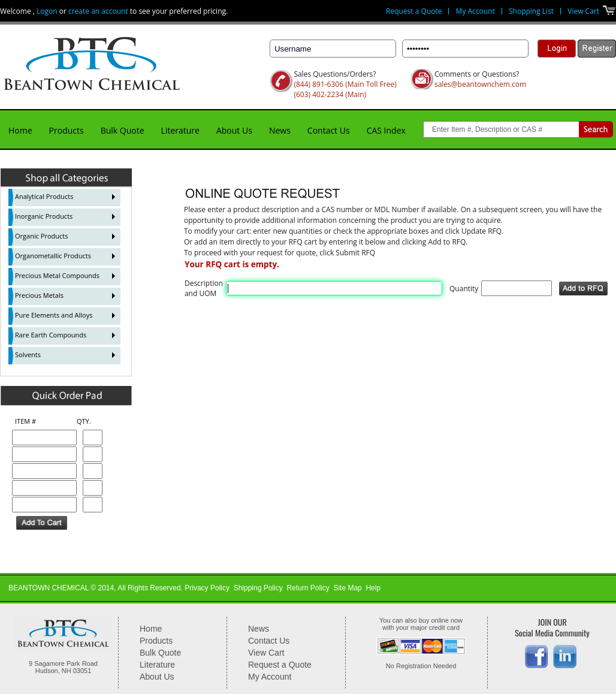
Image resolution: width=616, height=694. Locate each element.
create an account (98, 11)
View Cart (583, 11)
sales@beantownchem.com (480, 84)
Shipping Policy (258, 588)
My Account (475, 11)
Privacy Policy (207, 588)
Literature (180, 130)
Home (20, 130)
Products (67, 130)
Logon (47, 11)
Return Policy (308, 588)
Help (373, 588)
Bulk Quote (123, 130)
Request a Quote (414, 11)
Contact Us (329, 130)
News (280, 130)
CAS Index (386, 130)
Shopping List (531, 11)
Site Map (347, 588)
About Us (234, 130)
